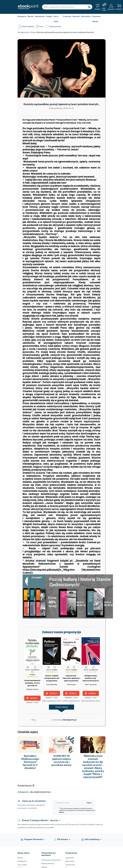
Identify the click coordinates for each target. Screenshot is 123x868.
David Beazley (52, 684)
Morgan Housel (32, 689)
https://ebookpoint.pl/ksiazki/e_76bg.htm (49, 570)
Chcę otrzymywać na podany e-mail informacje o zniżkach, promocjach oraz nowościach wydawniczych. (75, 810)
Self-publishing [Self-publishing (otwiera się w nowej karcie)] (92, 839)
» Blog (32, 32)
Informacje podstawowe (51, 860)
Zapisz (89, 803)
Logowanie (70, 858)
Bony (41, 26)
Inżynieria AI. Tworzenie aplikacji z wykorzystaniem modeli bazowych (71, 679)
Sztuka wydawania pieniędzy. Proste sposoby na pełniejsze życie (32, 684)
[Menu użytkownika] (111, 7)
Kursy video (56, 19)
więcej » (62, 812)
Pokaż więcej (62, 708)
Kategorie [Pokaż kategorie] (22, 16)
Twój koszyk (70, 865)
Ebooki (30, 16)
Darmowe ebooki (96, 19)
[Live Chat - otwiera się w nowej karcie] (104, 7)
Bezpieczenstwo (48, 863)
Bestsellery (86, 16)
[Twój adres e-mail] (68, 803)
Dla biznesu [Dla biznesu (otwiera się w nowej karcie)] (63, 839)
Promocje (67, 16)
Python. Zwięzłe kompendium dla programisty (52, 678)
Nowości (76, 16)
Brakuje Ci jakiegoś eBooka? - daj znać (40, 820)
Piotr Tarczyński (91, 684)
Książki (49, 16)
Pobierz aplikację (28, 26)
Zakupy (44, 867)
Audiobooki (40, 16)
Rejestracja (70, 861)
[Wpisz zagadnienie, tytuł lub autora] (64, 7)
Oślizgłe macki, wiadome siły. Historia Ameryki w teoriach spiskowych (91, 679)
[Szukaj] (89, 7)
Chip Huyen (71, 684)
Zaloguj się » (23, 792)
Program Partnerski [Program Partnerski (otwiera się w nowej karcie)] (33, 839)
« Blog (33, 720)
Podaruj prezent (55, 26)
